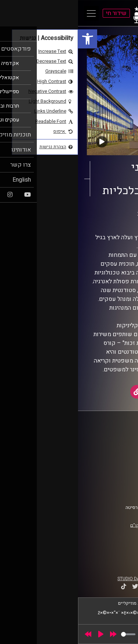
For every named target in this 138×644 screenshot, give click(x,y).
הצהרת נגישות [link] (112, 483)
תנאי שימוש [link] (114, 476)
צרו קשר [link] (117, 490)
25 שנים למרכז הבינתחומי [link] (84, 213)
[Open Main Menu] (13, 13)
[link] (10, 39)
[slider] (50, 634)
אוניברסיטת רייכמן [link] (79, 220)
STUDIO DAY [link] (52, 579)
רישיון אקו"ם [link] (64, 525)
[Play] (23, 634)
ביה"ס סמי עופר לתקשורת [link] (100, 440)
